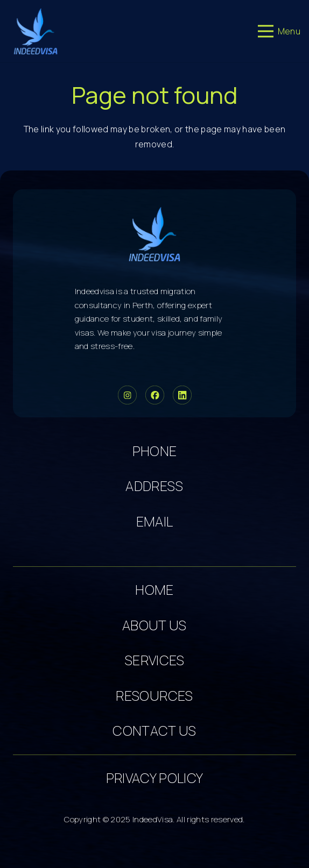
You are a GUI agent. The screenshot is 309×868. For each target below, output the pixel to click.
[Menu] (279, 31)
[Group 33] (127, 395)
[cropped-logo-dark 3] (36, 31)
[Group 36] (182, 395)
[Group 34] (155, 395)
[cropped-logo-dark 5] (155, 234)
